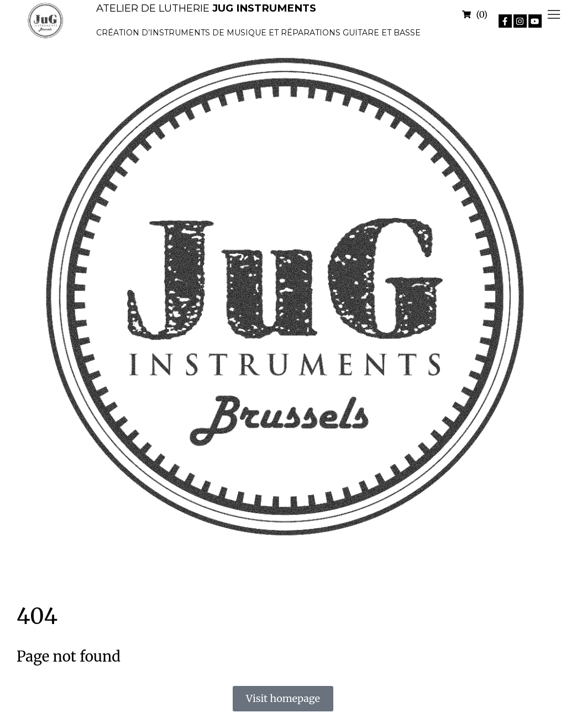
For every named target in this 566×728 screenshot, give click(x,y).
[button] (554, 14)
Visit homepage (283, 698)
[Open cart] (475, 14)
